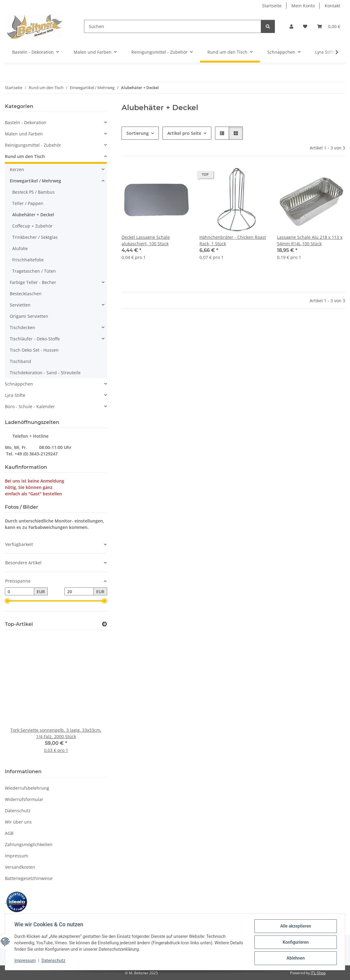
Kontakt (332, 6)
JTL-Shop (318, 973)
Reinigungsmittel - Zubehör (33, 145)
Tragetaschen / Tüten (34, 271)
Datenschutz (54, 961)
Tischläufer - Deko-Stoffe (35, 339)
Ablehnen (295, 958)
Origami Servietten (29, 316)
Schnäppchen (19, 384)
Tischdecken (22, 327)
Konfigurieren (295, 942)
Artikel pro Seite (184, 133)
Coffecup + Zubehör (32, 226)
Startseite (272, 6)
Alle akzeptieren (295, 927)
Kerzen (17, 169)
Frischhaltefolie (28, 260)
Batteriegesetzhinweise (29, 878)
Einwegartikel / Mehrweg (35, 181)
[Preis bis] (79, 591)
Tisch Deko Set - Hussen (34, 350)
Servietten (20, 305)
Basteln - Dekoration (26, 122)
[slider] (7, 601)
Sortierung (138, 133)
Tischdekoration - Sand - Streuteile (45, 373)
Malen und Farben (24, 134)
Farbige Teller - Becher (33, 282)
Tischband (20, 361)
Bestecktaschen (26, 294)
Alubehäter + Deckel (33, 215)
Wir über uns (18, 822)
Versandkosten (20, 867)
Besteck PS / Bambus (33, 192)
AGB (9, 833)
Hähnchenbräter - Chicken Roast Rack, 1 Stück (233, 240)
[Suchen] (173, 26)
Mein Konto (303, 6)
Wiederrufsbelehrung (27, 788)
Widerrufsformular (24, 799)
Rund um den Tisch (25, 156)
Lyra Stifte (15, 395)
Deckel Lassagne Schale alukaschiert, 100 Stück (146, 240)
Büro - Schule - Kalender (30, 406)
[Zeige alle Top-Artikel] (104, 624)
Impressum (26, 961)
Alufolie (20, 248)
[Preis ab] (20, 591)
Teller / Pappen (28, 203)
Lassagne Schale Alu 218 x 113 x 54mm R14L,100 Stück (310, 240)
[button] (291, 26)
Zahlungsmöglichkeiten (29, 844)
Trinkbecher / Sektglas (35, 237)
